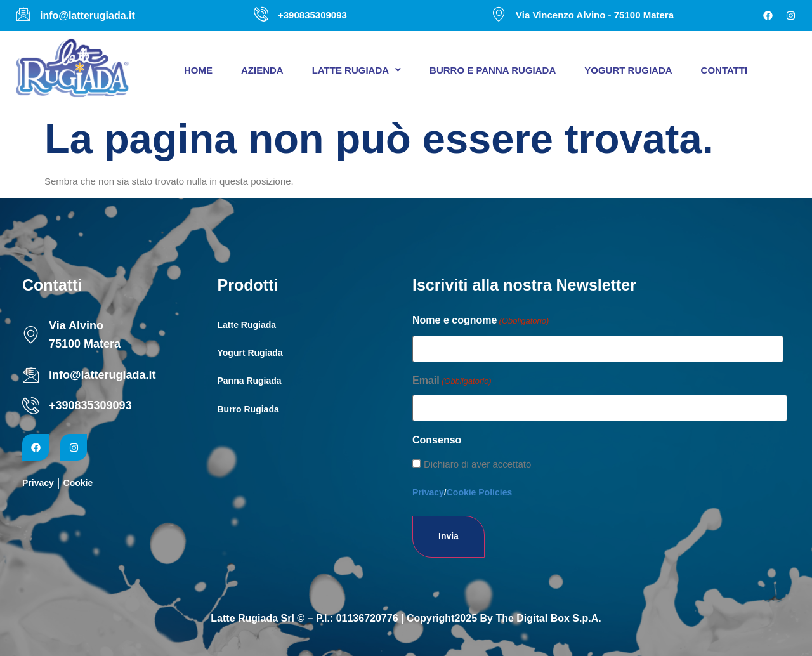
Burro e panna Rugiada (493, 70)
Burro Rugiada (248, 409)
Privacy (38, 483)
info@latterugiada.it (102, 375)
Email (452, 381)
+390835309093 (90, 405)
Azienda (262, 70)
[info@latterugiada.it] (31, 375)
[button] (357, 70)
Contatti (724, 70)
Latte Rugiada (357, 70)
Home (198, 70)
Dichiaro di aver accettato (477, 464)
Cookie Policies (479, 492)
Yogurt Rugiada (628, 70)
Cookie (78, 483)
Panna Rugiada (250, 381)
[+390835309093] (31, 406)
